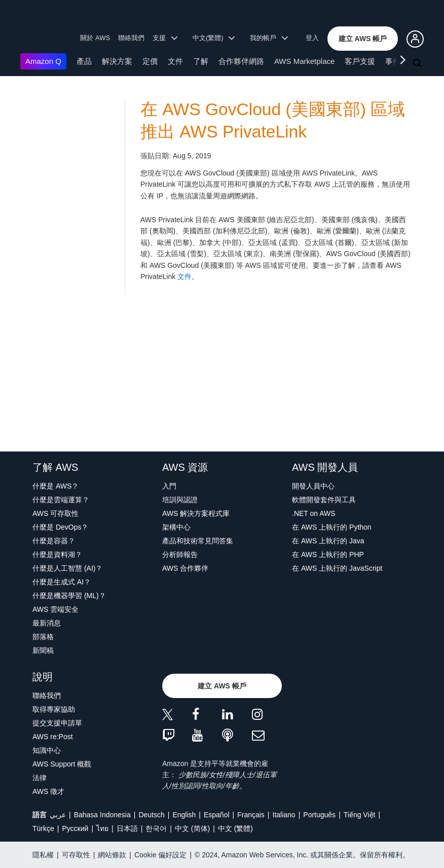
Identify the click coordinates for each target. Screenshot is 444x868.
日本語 (127, 828)
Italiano (284, 815)
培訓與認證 (180, 500)
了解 (201, 61)
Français (251, 815)
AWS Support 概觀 (62, 764)
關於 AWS (95, 38)
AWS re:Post (53, 737)
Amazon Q (43, 61)
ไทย (102, 828)
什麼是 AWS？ (55, 486)
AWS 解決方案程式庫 (196, 513)
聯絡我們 (131, 38)
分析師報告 (180, 554)
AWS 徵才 (48, 791)
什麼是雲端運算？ (61, 500)
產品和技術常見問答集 (198, 541)
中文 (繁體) (235, 828)
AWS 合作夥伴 (185, 568)
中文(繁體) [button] (214, 38)
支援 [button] (165, 38)
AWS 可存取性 (55, 513)
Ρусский (75, 828)
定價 (150, 61)
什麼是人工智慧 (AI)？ (67, 568)
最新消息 (47, 623)
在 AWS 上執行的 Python (332, 527)
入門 (169, 486)
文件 (175, 61)
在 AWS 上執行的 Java (328, 541)
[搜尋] (418, 63)
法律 (40, 778)
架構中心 (176, 527)
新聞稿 (43, 650)
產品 (84, 61)
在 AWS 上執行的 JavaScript (337, 568)
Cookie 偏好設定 (160, 855)
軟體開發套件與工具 (324, 500)
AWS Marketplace (304, 61)
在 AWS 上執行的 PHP (328, 554)
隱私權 (43, 855)
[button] (363, 39)
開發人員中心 (313, 486)
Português (319, 815)
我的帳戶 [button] (269, 38)
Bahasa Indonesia (102, 815)
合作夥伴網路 (241, 61)
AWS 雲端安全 (55, 609)
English (184, 815)
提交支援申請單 (57, 723)
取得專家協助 (54, 709)
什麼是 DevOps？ (60, 527)
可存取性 (76, 855)
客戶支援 (360, 61)
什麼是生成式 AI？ (62, 582)
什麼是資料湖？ (57, 554)
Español (217, 815)
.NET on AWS (314, 513)
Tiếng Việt (360, 815)
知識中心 (47, 750)
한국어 (156, 828)
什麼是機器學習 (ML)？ (69, 596)
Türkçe (43, 828)
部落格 (43, 637)
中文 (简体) (192, 828)
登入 (312, 38)
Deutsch (151, 815)
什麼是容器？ (54, 541)
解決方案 (117, 61)
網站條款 (112, 855)
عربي (58, 815)
